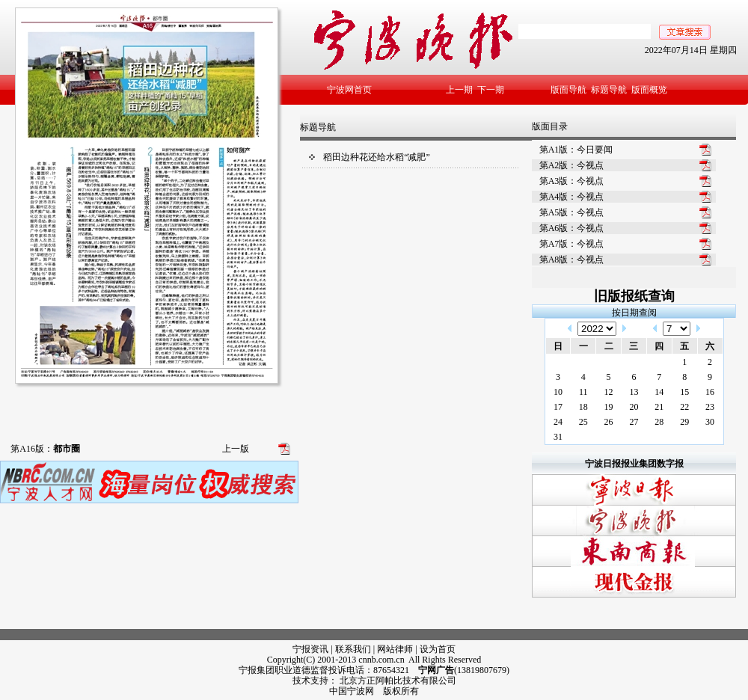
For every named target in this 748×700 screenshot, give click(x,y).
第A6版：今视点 (572, 228)
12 (609, 392)
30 (710, 422)
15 (684, 392)
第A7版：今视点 (572, 244)
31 (558, 437)
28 (659, 422)
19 (609, 407)
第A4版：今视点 (572, 197)
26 (609, 422)
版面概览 (649, 90)
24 (558, 422)
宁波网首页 (349, 90)
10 (558, 392)
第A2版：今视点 (572, 165)
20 (634, 407)
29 (684, 422)
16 (710, 392)
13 (634, 392)
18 (583, 407)
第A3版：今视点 (572, 181)
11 (583, 392)
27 (634, 422)
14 (659, 392)
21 (659, 407)
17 (558, 407)
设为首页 (438, 649)
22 (684, 407)
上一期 (459, 90)
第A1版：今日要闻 (576, 150)
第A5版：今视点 (572, 212)
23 (710, 407)
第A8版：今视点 (572, 260)
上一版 (236, 449)
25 (583, 422)
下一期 (491, 90)
